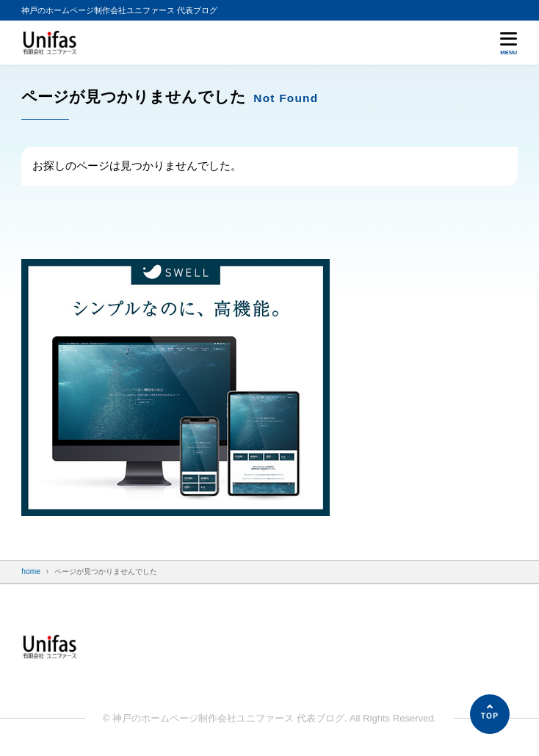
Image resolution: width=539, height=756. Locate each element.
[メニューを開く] (509, 43)
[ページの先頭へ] (490, 714)
